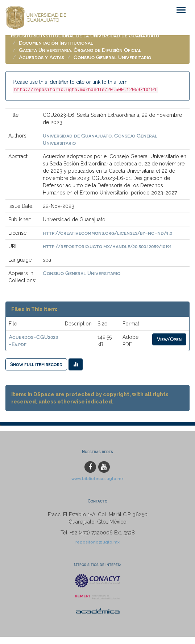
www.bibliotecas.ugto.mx (97, 479)
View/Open (169, 339)
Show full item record (36, 364)
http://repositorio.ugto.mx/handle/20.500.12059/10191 (107, 246)
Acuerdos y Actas (42, 57)
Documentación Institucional (56, 43)
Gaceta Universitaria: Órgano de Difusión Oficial (80, 50)
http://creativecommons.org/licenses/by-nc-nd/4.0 (107, 233)
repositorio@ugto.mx (97, 542)
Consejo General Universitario (112, 57)
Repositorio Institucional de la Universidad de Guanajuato (85, 35)
